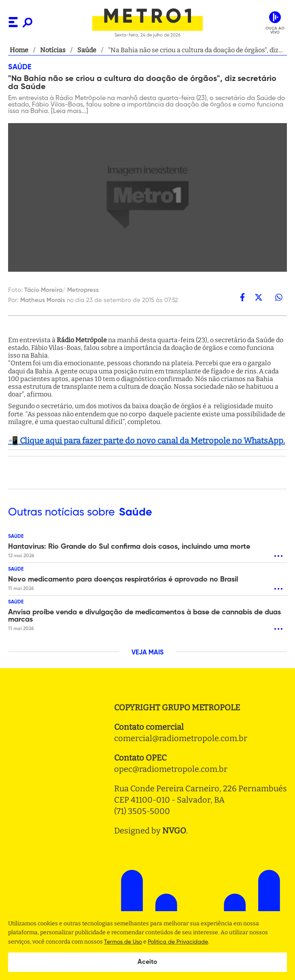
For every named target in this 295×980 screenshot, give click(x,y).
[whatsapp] (279, 297)
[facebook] (242, 297)
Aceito (147, 962)
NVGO (174, 831)
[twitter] (259, 297)
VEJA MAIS (147, 653)
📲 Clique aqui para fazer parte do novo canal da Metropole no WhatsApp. (146, 441)
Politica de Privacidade (178, 942)
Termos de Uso (123, 942)
